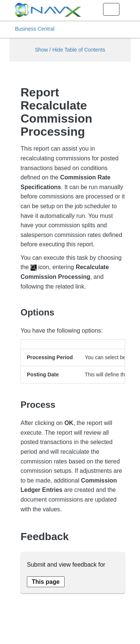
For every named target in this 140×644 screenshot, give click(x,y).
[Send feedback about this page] (46, 582)
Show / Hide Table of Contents (70, 50)
